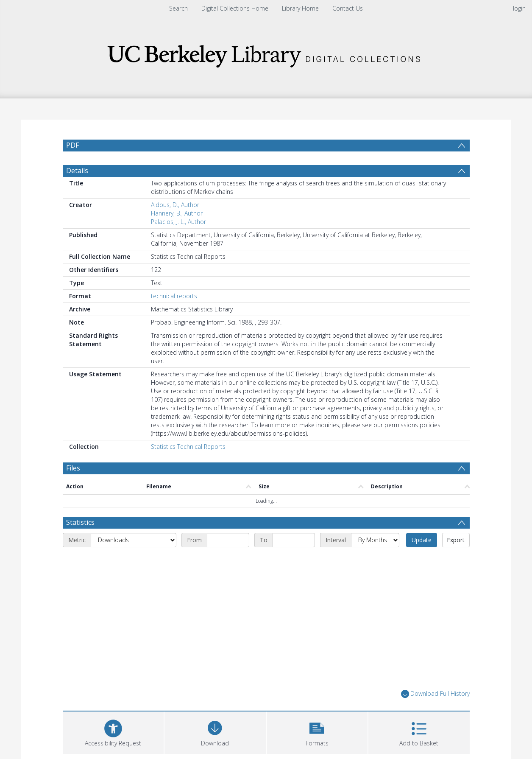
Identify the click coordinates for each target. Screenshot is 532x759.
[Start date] (228, 540)
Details (77, 171)
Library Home (300, 8)
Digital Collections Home (235, 8)
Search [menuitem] (178, 8)
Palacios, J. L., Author (178, 222)
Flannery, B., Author (177, 213)
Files (73, 468)
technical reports (174, 296)
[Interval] (375, 540)
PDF (72, 145)
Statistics (80, 522)
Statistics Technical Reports (188, 447)
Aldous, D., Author (175, 205)
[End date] (294, 540)
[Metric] (134, 540)
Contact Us (348, 8)
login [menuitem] (519, 8)
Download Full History (435, 694)
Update (422, 540)
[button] (317, 732)
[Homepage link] (266, 54)
